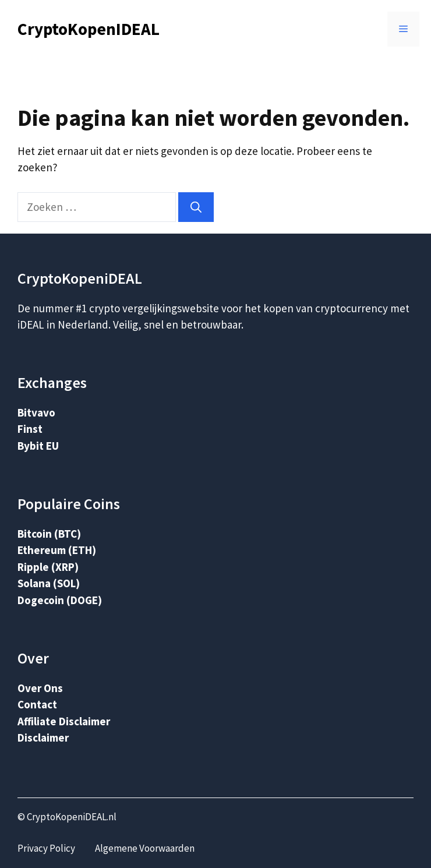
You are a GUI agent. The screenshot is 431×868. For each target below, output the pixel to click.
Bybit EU (38, 446)
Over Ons (40, 688)
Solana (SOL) (49, 583)
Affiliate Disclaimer (64, 721)
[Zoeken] (196, 207)
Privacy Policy (46, 848)
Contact (37, 704)
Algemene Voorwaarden (145, 848)
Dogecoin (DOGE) (60, 600)
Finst (30, 429)
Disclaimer (43, 738)
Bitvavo (36, 412)
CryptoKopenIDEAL (89, 29)
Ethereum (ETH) (57, 550)
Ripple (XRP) (48, 567)
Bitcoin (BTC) (49, 534)
